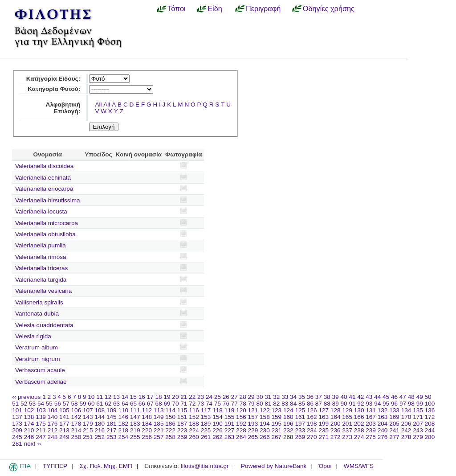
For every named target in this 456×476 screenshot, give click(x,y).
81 (268, 404)
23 (201, 397)
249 (64, 437)
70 (175, 404)
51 (15, 404)
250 (76, 437)
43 (369, 397)
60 (91, 404)
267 (277, 437)
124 (288, 410)
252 (100, 437)
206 (406, 424)
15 (133, 397)
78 (243, 404)
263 (230, 437)
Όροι (325, 466)
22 (192, 397)
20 (175, 397)
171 (418, 417)
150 (170, 417)
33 (285, 397)
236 (336, 430)
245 (17, 437)
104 (53, 410)
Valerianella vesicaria (43, 291)
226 (218, 430)
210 (29, 430)
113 (159, 410)
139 (41, 417)
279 (418, 437)
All (98, 105)
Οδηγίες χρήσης (329, 8)
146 (123, 417)
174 (29, 424)
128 (336, 410)
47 (403, 397)
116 (194, 410)
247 (41, 437)
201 (347, 424)
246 (29, 437)
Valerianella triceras (41, 268)
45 (386, 397)
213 (64, 430)
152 (194, 417)
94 (377, 404)
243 (418, 430)
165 (347, 417)
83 (285, 404)
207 (418, 424)
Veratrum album (37, 347)
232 (288, 430)
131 (371, 410)
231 (277, 430)
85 (302, 404)
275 (371, 437)
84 (293, 404)
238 (359, 430)
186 (170, 424)
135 (418, 410)
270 (312, 437)
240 (383, 430)
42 (360, 397)
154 (218, 417)
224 (194, 430)
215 (88, 430)
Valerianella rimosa (41, 257)
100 (430, 404)
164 (336, 417)
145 (112, 417)
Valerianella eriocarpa (44, 189)
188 (194, 424)
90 (344, 404)
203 (371, 424)
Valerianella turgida (41, 280)
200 (336, 424)
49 (420, 397)
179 (88, 424)
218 (123, 430)
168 (383, 417)
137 (17, 417)
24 (209, 397)
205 (394, 424)
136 (430, 410)
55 (49, 404)
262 (218, 437)
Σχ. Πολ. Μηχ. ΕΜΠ (106, 466)
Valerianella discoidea (44, 166)
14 (125, 397)
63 (116, 404)
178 (76, 424)
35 (302, 397)
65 (133, 404)
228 (241, 430)
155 (230, 417)
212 (53, 430)
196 (288, 424)
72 (192, 404)
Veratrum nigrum (37, 359)
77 (234, 404)
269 (300, 437)
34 (293, 397)
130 (359, 410)
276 (383, 437)
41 (352, 397)
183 (135, 424)
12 (108, 397)
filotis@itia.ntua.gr (204, 466)
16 (142, 397)
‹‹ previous (26, 397)
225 (206, 430)
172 (430, 417)
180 (100, 424)
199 (324, 424)
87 (319, 404)
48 (411, 397)
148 (147, 417)
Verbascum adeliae (41, 382)
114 (170, 410)
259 (182, 437)
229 (253, 430)
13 (116, 397)
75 (218, 404)
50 (428, 397)
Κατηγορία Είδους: (53, 79)
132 (383, 410)
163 (324, 417)
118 (218, 410)
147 (135, 417)
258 (170, 437)
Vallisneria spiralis (39, 302)
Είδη (215, 8)
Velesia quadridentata (44, 325)
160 (288, 417)
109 (112, 410)
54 (41, 404)
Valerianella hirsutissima (48, 200)
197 (300, 424)
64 (125, 404)
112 (147, 410)
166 (359, 417)
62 (108, 404)
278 (406, 437)
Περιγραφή (263, 8)
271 (324, 437)
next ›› (33, 444)
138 (29, 417)
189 (206, 424)
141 (64, 417)
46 (394, 397)
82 (276, 404)
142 (76, 417)
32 (276, 397)
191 (230, 424)
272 (336, 437)
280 (430, 437)
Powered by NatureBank (274, 466)
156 (241, 417)
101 (17, 410)
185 (159, 424)
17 (150, 397)
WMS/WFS (359, 466)
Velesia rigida (33, 336)
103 (41, 410)
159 (277, 417)
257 (159, 437)
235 (324, 430)
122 (265, 410)
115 (182, 410)
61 (100, 404)
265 (253, 437)
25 (218, 397)
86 (310, 404)
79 (251, 404)
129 (347, 410)
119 (230, 410)
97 (403, 404)
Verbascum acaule (40, 370)
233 (300, 430)
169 (394, 417)
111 (135, 410)
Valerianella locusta (41, 211)
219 (135, 430)
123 (277, 410)
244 (430, 430)
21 (184, 397)
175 (41, 424)
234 (312, 430)
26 (226, 397)
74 (209, 404)
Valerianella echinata (43, 178)
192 (241, 424)
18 (159, 397)
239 (371, 430)
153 (206, 417)
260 (194, 437)
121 (253, 410)
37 (319, 397)
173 (17, 424)
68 (159, 404)
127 (324, 410)
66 (142, 404)
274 (359, 437)
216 (100, 430)
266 (265, 437)
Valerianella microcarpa (47, 223)
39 (336, 397)
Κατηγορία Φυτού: (54, 89)
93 (369, 404)
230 (265, 430)
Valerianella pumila (41, 245)
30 (259, 397)
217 (112, 430)
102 (29, 410)
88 (327, 404)
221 (159, 430)
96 (394, 404)
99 (420, 404)
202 (359, 424)
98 (411, 404)
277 (394, 437)
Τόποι (177, 8)
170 (406, 417)
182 (123, 424)
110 (123, 410)
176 (53, 424)
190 (218, 424)
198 (312, 424)
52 (24, 404)
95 (386, 404)
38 (327, 397)
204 (383, 424)
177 (64, 424)
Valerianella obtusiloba (45, 234)
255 (135, 437)
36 (310, 397)
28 (243, 397)
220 (147, 430)
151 (182, 417)
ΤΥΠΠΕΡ (55, 466)
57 (66, 404)
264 (241, 437)
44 (377, 397)
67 (150, 404)
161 (300, 417)
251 (88, 437)
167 (371, 417)
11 (100, 397)
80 (259, 404)
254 (123, 437)
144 (100, 417)
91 (352, 404)
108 (100, 410)
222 (170, 430)
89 (336, 404)
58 (75, 404)
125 (300, 410)
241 (394, 430)
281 (17, 444)
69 (167, 404)
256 (147, 437)
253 (112, 437)
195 (277, 424)
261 (206, 437)
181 (112, 424)
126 (312, 410)
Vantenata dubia (37, 314)
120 (241, 410)
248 (53, 437)
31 (268, 397)
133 (394, 410)
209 (17, 430)
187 (182, 424)
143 (88, 417)
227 (230, 430)
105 (64, 410)
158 (265, 417)
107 (88, 410)
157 (253, 417)
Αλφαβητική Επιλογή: (63, 108)
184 (147, 424)
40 (344, 397)
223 (182, 430)
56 (58, 404)
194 (265, 424)
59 (83, 404)
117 (206, 410)
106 (76, 410)
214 (76, 430)
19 (167, 397)
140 (53, 417)
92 (360, 404)
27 (234, 397)
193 (253, 424)
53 (32, 404)
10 (91, 397)
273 (347, 437)
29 (251, 397)
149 (159, 417)
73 (201, 404)
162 (312, 417)
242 (406, 430)
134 (406, 410)
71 (184, 404)
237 (347, 430)
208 (430, 424)
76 (226, 404)
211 (41, 430)
